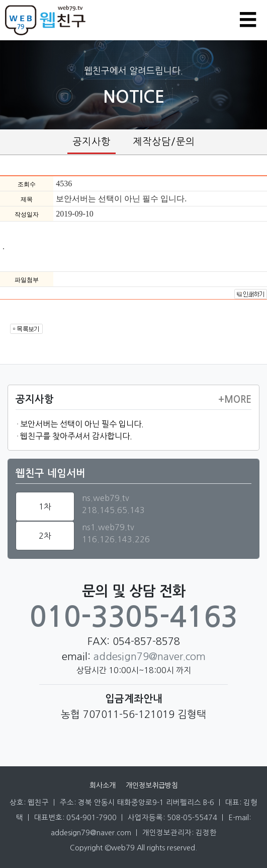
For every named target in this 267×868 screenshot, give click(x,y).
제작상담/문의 (164, 142)
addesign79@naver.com (150, 657)
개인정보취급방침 (152, 785)
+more (235, 400)
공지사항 (92, 142)
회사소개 (103, 785)
